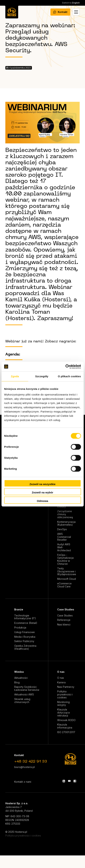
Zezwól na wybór (42, 492)
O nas (61, 672)
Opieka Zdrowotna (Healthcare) (25, 647)
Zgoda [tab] (15, 376)
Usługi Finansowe (25, 632)
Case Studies (66, 609)
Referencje (64, 620)
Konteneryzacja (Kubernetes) (66, 523)
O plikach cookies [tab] (69, 376)
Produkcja (20, 628)
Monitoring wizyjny (63, 704)
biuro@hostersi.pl (25, 767)
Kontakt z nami (23, 782)
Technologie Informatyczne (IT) (25, 617)
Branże (19, 609)
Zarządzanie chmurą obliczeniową (65, 514)
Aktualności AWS (24, 695)
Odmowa (42, 501)
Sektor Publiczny (24, 641)
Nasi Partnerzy (66, 687)
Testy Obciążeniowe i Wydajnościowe (67, 571)
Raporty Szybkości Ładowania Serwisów (27, 688)
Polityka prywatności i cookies (65, 695)
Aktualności (21, 678)
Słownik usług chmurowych (22, 701)
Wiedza (19, 672)
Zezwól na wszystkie (43, 484)
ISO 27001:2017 (66, 732)
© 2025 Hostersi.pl (16, 832)
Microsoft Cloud (67, 579)
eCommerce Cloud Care (64, 585)
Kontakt (60, 12)
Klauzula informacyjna (65, 726)
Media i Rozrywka (25, 637)
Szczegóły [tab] (42, 376)
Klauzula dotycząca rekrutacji (63, 713)
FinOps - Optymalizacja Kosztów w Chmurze (65, 559)
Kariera (61, 682)
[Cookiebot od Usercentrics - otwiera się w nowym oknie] (65, 367)
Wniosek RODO (66, 720)
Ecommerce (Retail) (26, 623)
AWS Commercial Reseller (64, 537)
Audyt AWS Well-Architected (64, 547)
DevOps (62, 529)
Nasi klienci (64, 625)
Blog (17, 682)
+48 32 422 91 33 (31, 762)
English (71, 3)
